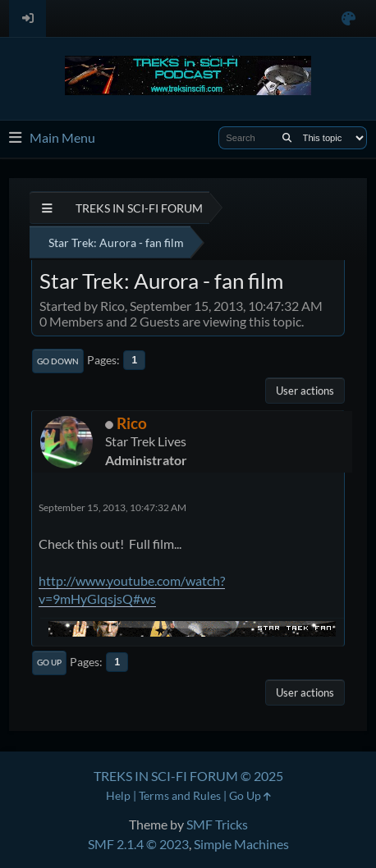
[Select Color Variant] (348, 18)
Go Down (58, 361)
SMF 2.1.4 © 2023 (138, 844)
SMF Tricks (217, 824)
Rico (132, 423)
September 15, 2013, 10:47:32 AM (112, 507)
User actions (305, 391)
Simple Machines (241, 844)
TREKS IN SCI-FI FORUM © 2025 (188, 776)
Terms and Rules (180, 795)
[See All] (47, 208)
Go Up (49, 662)
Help (118, 795)
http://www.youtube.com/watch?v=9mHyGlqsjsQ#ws (132, 589)
